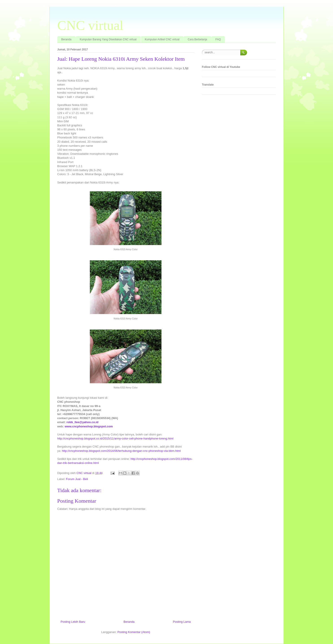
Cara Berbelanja (197, 39)
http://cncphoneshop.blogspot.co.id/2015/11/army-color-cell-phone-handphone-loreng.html (115, 438)
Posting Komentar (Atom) (134, 632)
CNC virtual (90, 25)
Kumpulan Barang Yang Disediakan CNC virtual (108, 39)
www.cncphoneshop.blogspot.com (89, 426)
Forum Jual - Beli (77, 479)
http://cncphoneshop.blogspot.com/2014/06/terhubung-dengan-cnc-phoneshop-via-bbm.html (121, 451)
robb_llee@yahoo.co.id (83, 422)
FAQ (218, 39)
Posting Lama (182, 622)
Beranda (66, 39)
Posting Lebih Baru (73, 622)
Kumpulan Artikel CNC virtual (162, 39)
